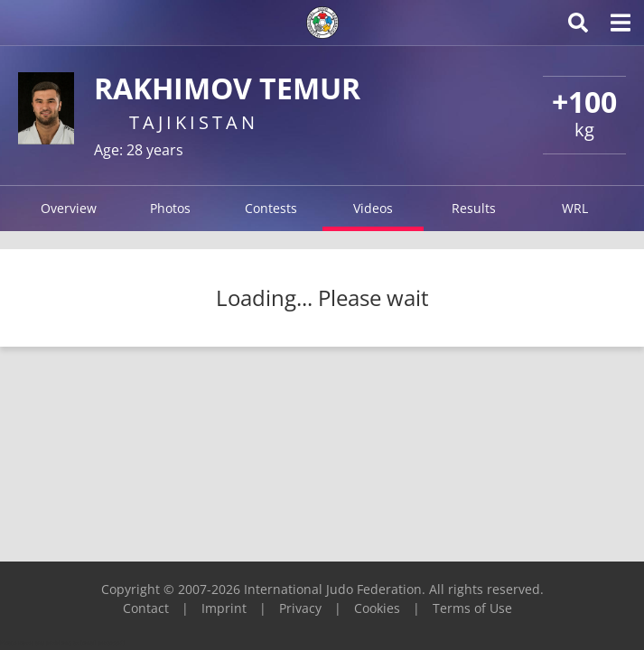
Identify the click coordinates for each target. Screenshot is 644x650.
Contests (271, 208)
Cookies (377, 608)
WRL (575, 208)
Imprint (224, 608)
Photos (170, 208)
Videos (373, 208)
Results (474, 208)
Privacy (300, 608)
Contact (146, 608)
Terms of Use (472, 608)
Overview (69, 208)
